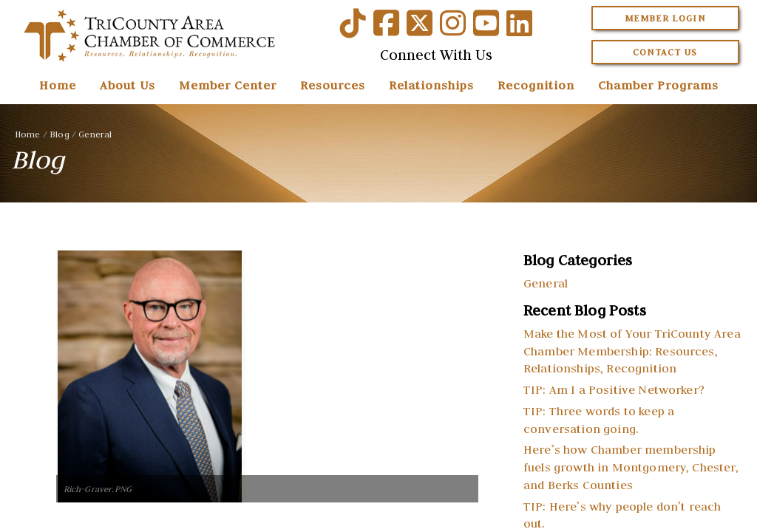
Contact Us (665, 52)
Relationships (431, 85)
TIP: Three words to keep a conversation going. (599, 420)
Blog (60, 134)
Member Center (228, 85)
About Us (128, 85)
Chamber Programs (658, 85)
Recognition (536, 85)
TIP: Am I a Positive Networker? (614, 389)
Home (58, 85)
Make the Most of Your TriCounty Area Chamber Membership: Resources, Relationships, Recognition (632, 351)
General (95, 134)
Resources (333, 85)
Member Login (665, 18)
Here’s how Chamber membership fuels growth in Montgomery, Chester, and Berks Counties (631, 467)
